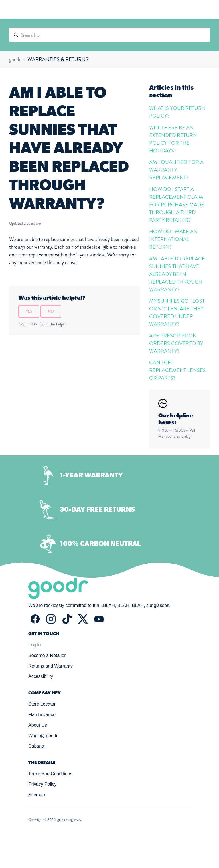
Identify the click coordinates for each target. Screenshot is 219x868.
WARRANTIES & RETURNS (58, 59)
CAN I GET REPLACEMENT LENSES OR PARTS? (178, 370)
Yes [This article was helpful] (29, 311)
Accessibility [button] (41, 676)
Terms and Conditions (50, 774)
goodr (15, 59)
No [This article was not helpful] (51, 311)
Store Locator (42, 704)
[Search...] (109, 35)
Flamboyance (42, 715)
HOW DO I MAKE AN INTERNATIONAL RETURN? (173, 239)
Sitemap (37, 795)
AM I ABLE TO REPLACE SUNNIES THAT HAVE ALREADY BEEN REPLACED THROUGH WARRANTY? (177, 274)
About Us (38, 725)
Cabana (36, 746)
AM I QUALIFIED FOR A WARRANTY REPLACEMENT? (176, 170)
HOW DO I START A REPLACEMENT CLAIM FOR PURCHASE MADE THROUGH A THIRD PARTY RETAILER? (177, 205)
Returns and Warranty (50, 666)
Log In (35, 645)
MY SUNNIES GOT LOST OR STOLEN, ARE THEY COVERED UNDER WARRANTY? (177, 313)
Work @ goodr (43, 736)
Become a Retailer (47, 655)
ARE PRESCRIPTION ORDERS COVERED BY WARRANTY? (176, 343)
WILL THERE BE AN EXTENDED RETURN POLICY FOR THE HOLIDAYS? (173, 139)
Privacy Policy (42, 784)
